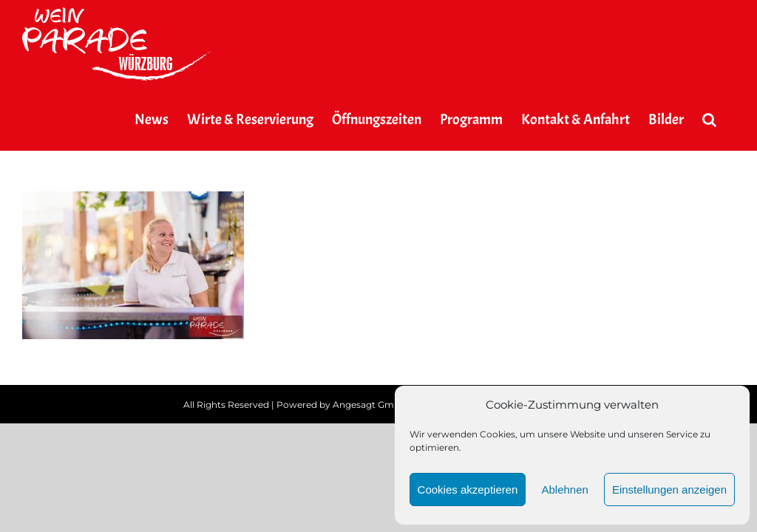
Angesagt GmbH (370, 405)
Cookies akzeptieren (468, 490)
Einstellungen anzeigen (669, 490)
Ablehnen (564, 490)
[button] (709, 120)
